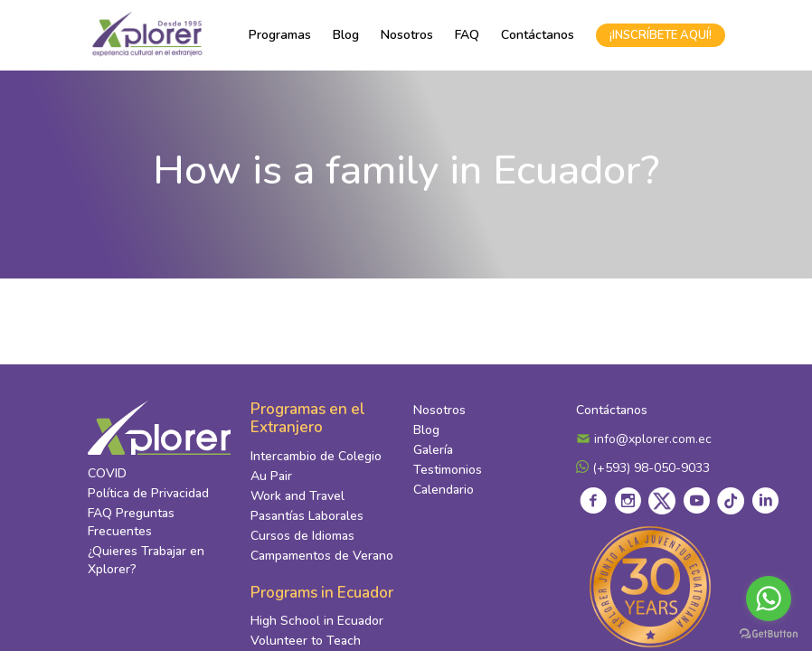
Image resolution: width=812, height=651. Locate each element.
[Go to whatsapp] (769, 599)
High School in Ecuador (317, 621)
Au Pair (271, 476)
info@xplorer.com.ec (644, 439)
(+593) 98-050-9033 (643, 468)
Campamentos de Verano (322, 556)
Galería (433, 450)
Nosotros (407, 35)
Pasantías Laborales (307, 516)
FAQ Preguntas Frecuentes (131, 522)
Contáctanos (538, 35)
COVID (107, 473)
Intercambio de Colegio (316, 456)
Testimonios (448, 470)
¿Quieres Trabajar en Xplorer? (146, 560)
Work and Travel (297, 496)
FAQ (467, 35)
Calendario (444, 490)
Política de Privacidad (148, 493)
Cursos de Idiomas (302, 536)
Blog (346, 35)
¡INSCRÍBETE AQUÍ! (661, 35)
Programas (280, 35)
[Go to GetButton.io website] (769, 633)
